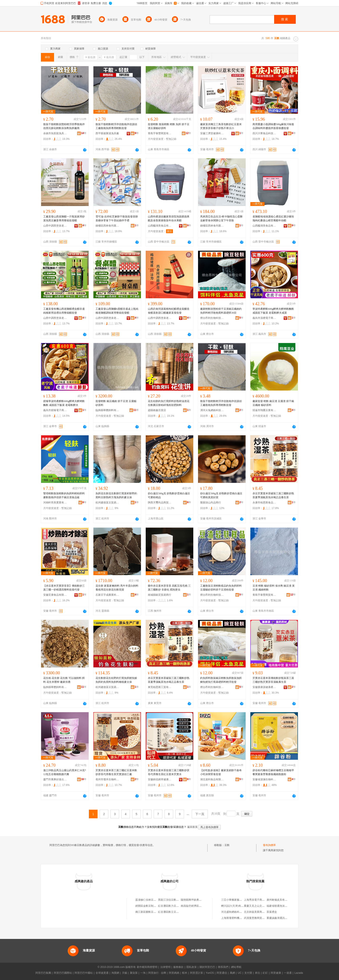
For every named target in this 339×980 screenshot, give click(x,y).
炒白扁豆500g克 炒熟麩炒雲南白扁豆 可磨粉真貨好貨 (221, 495)
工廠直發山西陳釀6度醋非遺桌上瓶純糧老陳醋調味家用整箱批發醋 (117, 311)
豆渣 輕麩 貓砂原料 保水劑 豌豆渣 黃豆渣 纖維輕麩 (274, 588)
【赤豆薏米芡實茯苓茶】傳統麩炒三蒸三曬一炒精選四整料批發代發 (64, 588)
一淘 (143, 973)
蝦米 (185, 973)
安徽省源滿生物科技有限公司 (264, 779)
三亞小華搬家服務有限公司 (237, 900)
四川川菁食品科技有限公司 (264, 133)
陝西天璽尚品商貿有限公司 (160, 503)
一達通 (288, 973)
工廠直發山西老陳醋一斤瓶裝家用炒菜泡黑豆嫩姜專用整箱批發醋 (64, 219)
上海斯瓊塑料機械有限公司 (237, 918)
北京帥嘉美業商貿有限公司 (259, 912)
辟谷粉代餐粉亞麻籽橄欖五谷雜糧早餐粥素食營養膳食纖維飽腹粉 (273, 772)
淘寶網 (115, 973)
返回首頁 (192, 827)
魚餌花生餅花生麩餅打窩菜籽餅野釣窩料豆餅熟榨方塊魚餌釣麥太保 (116, 495)
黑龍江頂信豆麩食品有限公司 (175, 900)
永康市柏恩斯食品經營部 (264, 503)
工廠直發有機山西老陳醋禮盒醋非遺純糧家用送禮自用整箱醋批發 (64, 311)
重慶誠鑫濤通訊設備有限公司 (283, 918)
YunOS (210, 973)
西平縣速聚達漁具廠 (107, 133)
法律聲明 (165, 967)
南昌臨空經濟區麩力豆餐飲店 (198, 906)
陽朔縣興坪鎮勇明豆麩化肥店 (198, 900)
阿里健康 (276, 973)
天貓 (125, 973)
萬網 (232, 973)
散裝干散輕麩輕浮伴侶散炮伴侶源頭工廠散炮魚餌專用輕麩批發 (116, 126)
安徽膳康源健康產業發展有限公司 (264, 687)
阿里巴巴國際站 (63, 973)
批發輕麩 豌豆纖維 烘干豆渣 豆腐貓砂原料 (116, 403)
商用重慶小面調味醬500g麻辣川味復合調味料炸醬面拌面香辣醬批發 (273, 126)
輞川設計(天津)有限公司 (235, 906)
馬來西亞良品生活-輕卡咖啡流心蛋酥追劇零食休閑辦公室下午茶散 (221, 219)
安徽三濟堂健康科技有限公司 (212, 133)
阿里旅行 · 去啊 (157, 973)
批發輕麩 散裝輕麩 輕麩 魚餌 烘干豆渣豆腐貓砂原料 (169, 126)
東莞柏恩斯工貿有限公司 (160, 687)
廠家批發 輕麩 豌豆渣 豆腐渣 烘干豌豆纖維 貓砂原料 (273, 403)
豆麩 (227, 845)
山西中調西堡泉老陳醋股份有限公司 (55, 226)
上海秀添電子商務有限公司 (259, 900)
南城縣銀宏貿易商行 (160, 595)
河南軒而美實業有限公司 (55, 503)
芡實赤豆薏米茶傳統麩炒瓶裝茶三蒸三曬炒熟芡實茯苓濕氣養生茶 (273, 680)
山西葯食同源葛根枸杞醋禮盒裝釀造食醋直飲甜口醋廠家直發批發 (169, 311)
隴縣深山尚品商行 (211, 503)
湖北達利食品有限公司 (212, 779)
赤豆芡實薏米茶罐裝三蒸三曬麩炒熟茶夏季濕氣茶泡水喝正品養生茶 (273, 495)
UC (240, 973)
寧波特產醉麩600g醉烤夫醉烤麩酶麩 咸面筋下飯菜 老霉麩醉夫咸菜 (273, 311)
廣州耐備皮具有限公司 (280, 900)
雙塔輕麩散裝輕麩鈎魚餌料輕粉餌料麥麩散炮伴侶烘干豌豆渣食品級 (64, 495)
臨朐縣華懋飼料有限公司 (107, 410)
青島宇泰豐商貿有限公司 (160, 133)
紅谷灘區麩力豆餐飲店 (171, 906)
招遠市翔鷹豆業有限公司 (264, 410)
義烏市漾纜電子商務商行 (264, 318)
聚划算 (134, 973)
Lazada (299, 973)
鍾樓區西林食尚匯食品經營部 (107, 226)
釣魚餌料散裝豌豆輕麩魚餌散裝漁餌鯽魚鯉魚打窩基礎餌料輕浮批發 (221, 680)
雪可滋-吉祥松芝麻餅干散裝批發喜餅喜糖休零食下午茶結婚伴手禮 (117, 219)
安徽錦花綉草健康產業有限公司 (160, 779)
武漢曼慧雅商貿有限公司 (258, 918)
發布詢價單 (269, 845)
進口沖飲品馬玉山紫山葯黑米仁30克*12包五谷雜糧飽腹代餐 (65, 772)
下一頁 (200, 814)
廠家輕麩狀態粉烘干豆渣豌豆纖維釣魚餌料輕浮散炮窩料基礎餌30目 (221, 311)
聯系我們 (223, 967)
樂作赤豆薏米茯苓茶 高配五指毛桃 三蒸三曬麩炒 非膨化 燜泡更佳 (169, 588)
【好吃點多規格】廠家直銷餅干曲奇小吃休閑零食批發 (221, 772)
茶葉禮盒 (272, 912)
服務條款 (178, 967)
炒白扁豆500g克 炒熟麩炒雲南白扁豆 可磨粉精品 (169, 495)
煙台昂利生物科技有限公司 (212, 318)
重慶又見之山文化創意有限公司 (262, 906)
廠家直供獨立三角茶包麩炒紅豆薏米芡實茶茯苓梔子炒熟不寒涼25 (221, 126)
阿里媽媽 (174, 973)
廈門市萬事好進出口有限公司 (55, 779)
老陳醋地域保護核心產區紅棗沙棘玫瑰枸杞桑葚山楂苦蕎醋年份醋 (273, 219)
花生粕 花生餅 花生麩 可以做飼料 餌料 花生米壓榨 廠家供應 (64, 680)
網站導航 (236, 967)
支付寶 (248, 973)
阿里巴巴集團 (43, 973)
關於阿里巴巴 (207, 967)
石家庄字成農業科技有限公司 (107, 595)
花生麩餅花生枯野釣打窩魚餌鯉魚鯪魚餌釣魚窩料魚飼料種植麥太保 (116, 680)
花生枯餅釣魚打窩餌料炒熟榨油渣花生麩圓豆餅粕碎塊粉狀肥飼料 (169, 403)
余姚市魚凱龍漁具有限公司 (55, 133)
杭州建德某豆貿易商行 (107, 503)
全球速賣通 (102, 973)
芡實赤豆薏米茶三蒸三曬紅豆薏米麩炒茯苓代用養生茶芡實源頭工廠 (116, 772)
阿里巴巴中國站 (84, 973)
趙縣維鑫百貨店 (157, 410)
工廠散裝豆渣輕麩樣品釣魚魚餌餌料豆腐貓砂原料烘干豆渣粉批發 (221, 588)
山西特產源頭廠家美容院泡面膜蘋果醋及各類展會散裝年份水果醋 (169, 219)
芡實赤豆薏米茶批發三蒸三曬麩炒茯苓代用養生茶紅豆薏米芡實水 (169, 772)
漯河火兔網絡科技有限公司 (212, 410)
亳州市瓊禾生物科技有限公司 (107, 779)
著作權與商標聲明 (147, 967)
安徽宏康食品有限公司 (55, 595)
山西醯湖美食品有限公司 (160, 226)
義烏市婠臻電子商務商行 (55, 410)
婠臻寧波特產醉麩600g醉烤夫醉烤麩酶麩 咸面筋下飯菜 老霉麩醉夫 (64, 403)
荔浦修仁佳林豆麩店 (147, 900)
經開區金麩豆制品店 (147, 906)
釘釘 (265, 973)
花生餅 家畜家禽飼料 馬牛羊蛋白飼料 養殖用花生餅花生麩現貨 (117, 588)
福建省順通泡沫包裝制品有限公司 (286, 906)
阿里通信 (222, 973)
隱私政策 (192, 967)
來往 (257, 973)
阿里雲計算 (197, 973)
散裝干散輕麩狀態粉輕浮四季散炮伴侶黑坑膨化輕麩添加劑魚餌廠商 (64, 126)
